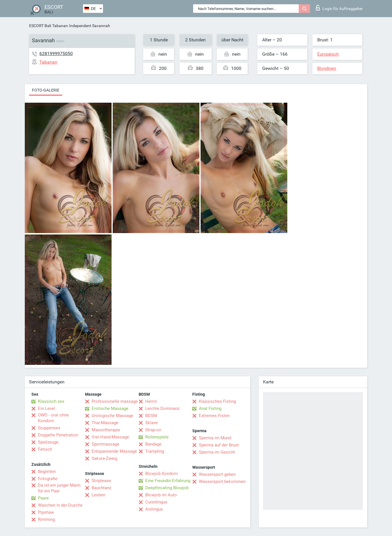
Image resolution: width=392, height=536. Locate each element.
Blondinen (327, 68)
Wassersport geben (217, 474)
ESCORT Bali (40, 26)
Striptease (101, 481)
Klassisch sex (51, 401)
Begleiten (47, 472)
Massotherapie (106, 430)
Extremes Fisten (214, 416)
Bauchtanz (101, 488)
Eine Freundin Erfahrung (168, 481)
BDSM (151, 416)
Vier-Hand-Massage (110, 437)
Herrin (151, 401)
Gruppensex (49, 428)
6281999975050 (56, 53)
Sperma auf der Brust (219, 445)
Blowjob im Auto (161, 495)
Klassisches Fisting (217, 401)
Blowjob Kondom (161, 474)
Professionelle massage (115, 401)
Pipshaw (46, 512)
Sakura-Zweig (104, 458)
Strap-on (153, 430)
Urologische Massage (112, 416)
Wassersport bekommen (222, 482)
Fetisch (45, 449)
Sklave (151, 423)
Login (339, 8)
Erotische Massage (110, 408)
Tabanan (60, 26)
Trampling (155, 451)
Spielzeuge (48, 442)
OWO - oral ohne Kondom (53, 418)
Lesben (98, 495)
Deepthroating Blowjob (167, 488)
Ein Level (47, 408)
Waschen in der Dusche (60, 505)
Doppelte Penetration (58, 435)
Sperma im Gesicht (217, 452)
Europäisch (328, 54)
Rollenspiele (157, 437)
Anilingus (154, 509)
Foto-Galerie (46, 90)
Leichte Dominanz (162, 408)
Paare (43, 498)
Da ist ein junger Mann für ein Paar (59, 488)
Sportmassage (105, 444)
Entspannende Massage (114, 451)
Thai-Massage (105, 423)
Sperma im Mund (215, 438)
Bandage (153, 444)
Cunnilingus (156, 502)
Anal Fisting (210, 408)
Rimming (46, 519)
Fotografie (48, 479)
